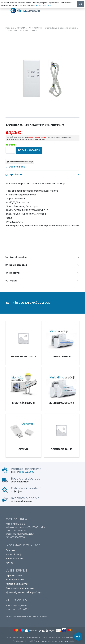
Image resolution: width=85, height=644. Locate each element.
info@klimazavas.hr (23, 534)
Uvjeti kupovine (14, 575)
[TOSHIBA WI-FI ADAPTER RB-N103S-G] (23, 338)
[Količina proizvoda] (11, 150)
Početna (10, 28)
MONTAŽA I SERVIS (23, 403)
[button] (15, 167)
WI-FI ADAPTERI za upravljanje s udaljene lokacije (52, 28)
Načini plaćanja (14, 554)
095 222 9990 (27, 472)
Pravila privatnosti (15, 580)
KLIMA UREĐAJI (62, 357)
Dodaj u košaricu (29, 150)
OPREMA (21, 28)
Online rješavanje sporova (20, 588)
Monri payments (67, 641)
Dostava (10, 550)
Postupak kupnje (15, 559)
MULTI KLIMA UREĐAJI (62, 403)
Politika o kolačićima (17, 584)
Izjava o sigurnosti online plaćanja (23, 592)
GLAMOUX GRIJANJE (23, 357)
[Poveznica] (28, 10)
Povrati (9, 563)
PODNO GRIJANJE (62, 449)
